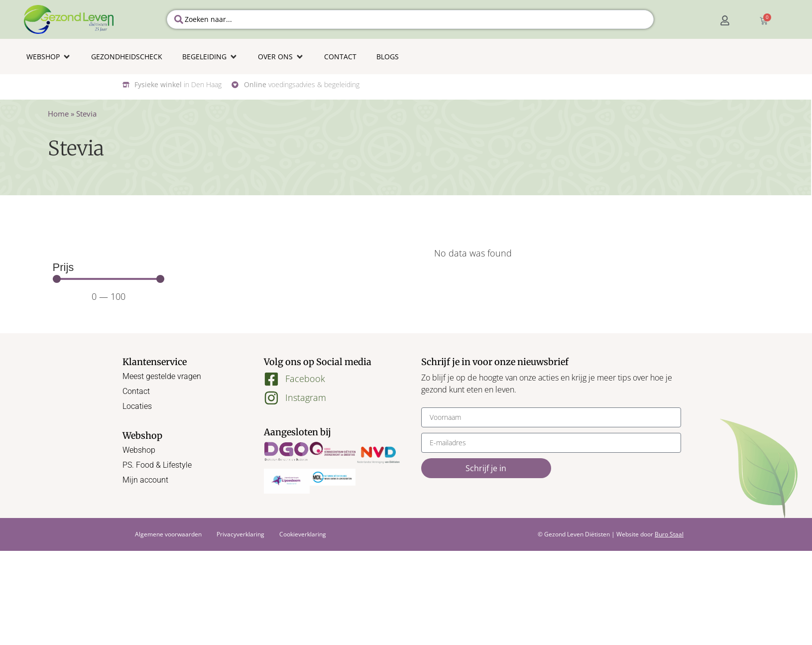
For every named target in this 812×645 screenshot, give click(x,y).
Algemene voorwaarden (168, 534)
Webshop (139, 450)
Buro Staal (669, 534)
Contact (136, 391)
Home (58, 114)
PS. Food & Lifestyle (157, 465)
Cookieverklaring (303, 534)
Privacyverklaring (240, 534)
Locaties (137, 406)
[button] (49, 57)
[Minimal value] (109, 279)
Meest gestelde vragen (162, 376)
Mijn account (145, 480)
